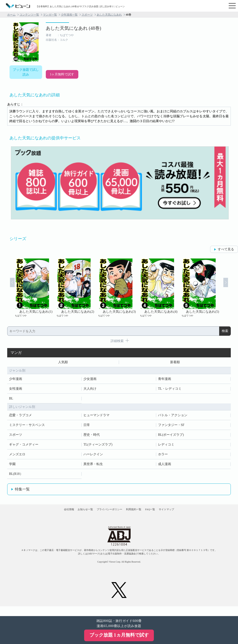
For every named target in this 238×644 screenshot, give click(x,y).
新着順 (175, 363)
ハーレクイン (93, 456)
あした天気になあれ (109, 15)
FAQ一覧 (165, 515)
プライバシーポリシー (105, 515)
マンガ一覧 (50, 15)
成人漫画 (165, 466)
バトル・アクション (173, 417)
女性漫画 (16, 391)
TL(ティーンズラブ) (98, 446)
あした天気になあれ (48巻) (73, 28)
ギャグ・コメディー (24, 446)
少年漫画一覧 (69, 15)
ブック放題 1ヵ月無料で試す (119, 635)
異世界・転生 (93, 466)
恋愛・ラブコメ (20, 417)
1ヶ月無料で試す (62, 74)
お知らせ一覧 (70, 515)
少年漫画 (16, 381)
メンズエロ (17, 456)
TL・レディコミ (170, 391)
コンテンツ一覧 (29, 15)
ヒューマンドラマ (96, 417)
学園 (12, 466)
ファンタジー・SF (171, 427)
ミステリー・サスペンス (27, 427)
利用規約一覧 (139, 515)
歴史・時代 (92, 437)
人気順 (63, 363)
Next (231, 288)
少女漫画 (90, 381)
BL (11, 400)
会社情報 (45, 515)
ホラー (163, 456)
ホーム (11, 15)
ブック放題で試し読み (26, 72)
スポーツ (87, 15)
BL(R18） (16, 476)
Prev (7, 288)
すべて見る (226, 249)
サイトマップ (191, 515)
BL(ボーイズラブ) (171, 437)
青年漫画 (165, 381)
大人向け (90, 391)
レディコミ (166, 446)
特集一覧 (22, 491)
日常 (87, 427)
